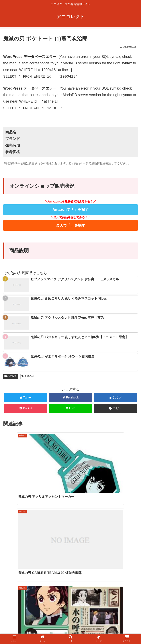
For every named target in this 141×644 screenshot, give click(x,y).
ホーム (36, 632)
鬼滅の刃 (28, 376)
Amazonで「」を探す (70, 210)
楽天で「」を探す (71, 225)
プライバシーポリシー (105, 632)
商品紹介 (11, 376)
